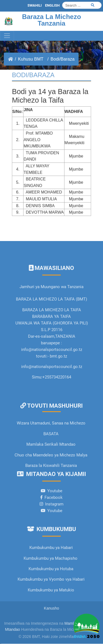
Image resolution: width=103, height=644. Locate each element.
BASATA (51, 434)
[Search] (82, 5)
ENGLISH (52, 5)
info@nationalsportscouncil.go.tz (52, 367)
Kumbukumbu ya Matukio (51, 590)
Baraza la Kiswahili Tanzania (51, 466)
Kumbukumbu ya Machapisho (51, 558)
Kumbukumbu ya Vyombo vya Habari (51, 579)
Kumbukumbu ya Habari (51, 548)
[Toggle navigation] (7, 36)
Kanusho (51, 608)
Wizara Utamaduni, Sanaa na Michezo (51, 423)
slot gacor (1, 644)
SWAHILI (35, 5)
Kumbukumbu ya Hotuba (51, 569)
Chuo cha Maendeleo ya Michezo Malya (51, 455)
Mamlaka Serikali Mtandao (51, 444)
